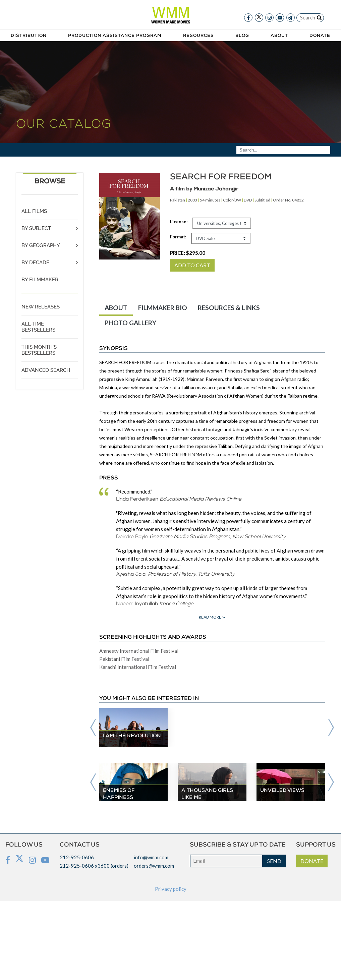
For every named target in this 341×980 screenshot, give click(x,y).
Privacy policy (171, 889)
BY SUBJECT (36, 228)
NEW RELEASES (41, 307)
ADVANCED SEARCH (46, 370)
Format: (178, 237)
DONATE (312, 861)
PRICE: (188, 253)
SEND (274, 861)
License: (179, 222)
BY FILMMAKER (40, 280)
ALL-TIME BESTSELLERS (38, 327)
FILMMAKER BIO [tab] (163, 308)
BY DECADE (35, 263)
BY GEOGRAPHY (41, 245)
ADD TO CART (192, 265)
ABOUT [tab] (116, 308)
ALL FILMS (34, 211)
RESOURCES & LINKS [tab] (229, 308)
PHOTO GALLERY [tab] (130, 323)
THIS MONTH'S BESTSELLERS (39, 350)
